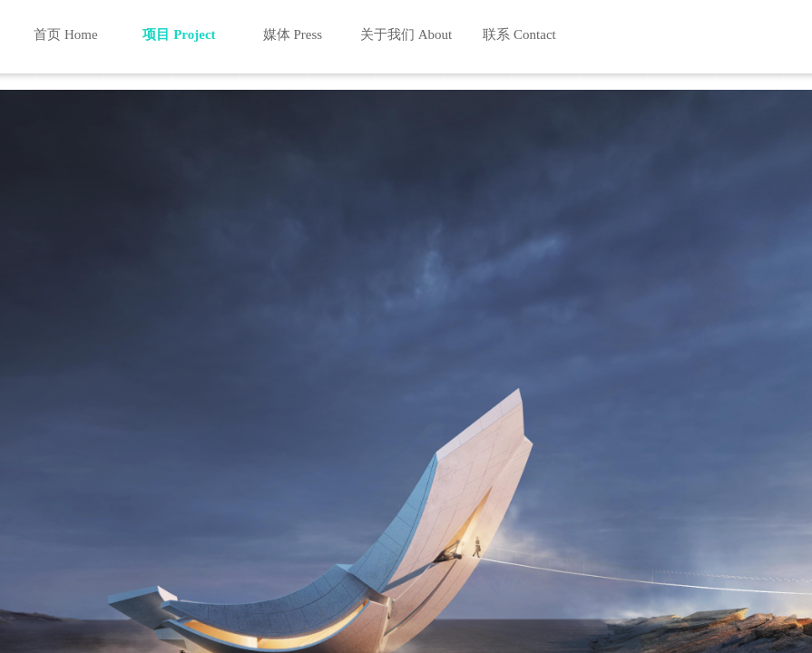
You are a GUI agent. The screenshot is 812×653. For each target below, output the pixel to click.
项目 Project (179, 34)
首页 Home (65, 34)
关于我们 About (406, 34)
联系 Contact (519, 34)
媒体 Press (293, 34)
